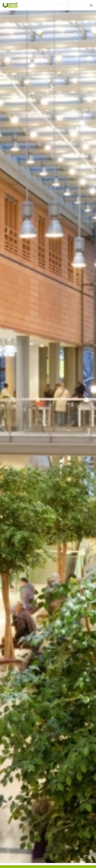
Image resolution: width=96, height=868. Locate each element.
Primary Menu (91, 5)
